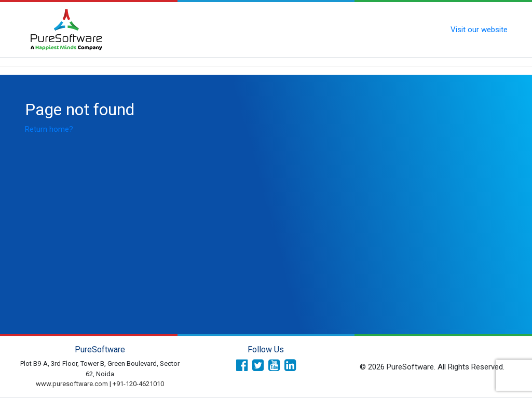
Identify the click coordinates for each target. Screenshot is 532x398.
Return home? (49, 129)
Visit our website (479, 30)
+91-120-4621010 (138, 384)
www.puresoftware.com (72, 384)
